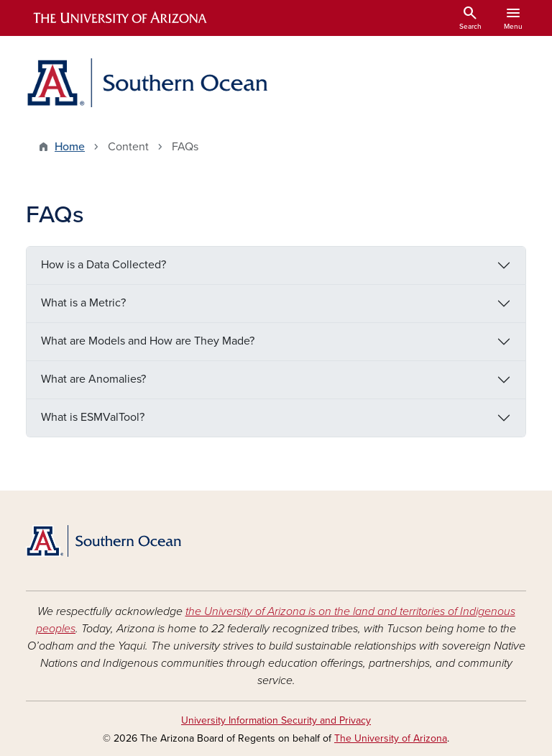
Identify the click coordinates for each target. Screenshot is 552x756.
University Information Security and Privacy (276, 720)
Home (70, 147)
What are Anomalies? (93, 379)
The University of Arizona (391, 738)
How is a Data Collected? (103, 265)
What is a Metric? (83, 303)
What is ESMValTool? (93, 417)
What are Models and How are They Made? (148, 341)
